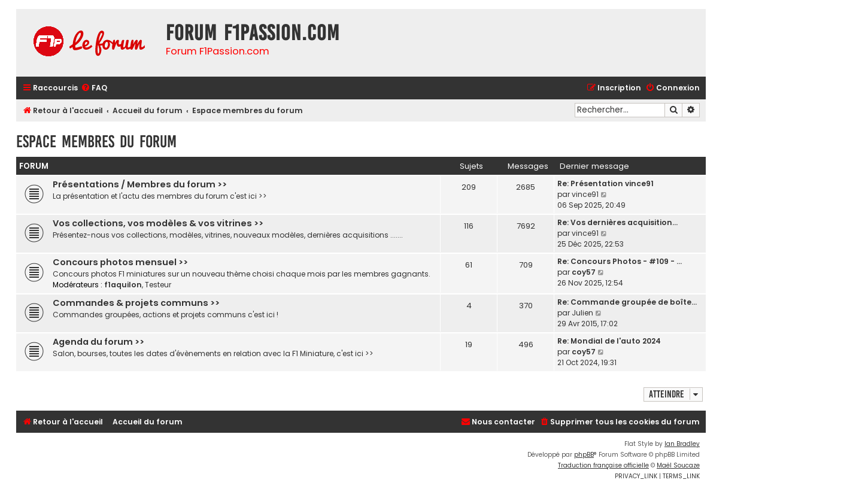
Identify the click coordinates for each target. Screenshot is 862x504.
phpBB (584, 455)
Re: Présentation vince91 (605, 183)
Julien (582, 313)
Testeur (158, 285)
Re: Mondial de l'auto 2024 (609, 341)
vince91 (585, 194)
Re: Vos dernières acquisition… (617, 222)
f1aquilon (123, 285)
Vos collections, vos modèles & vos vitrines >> (158, 223)
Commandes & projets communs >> (136, 303)
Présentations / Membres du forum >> (140, 184)
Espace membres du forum (96, 142)
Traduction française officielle (603, 465)
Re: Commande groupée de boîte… (627, 302)
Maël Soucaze (678, 465)
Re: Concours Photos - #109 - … (620, 261)
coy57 (584, 272)
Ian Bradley (682, 444)
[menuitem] (94, 88)
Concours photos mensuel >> (120, 262)
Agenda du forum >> (98, 342)
